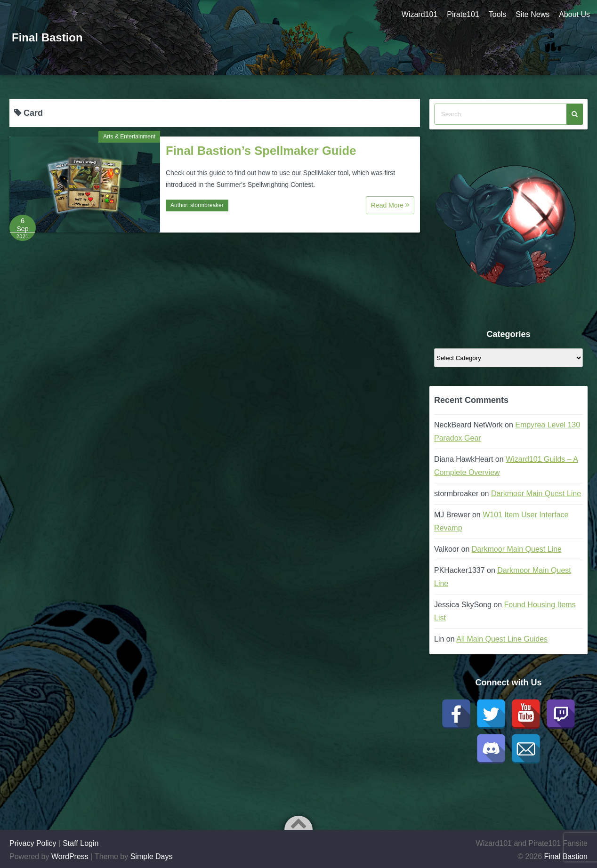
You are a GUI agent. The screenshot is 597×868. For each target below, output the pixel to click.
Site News (532, 14)
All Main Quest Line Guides (502, 639)
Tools (497, 14)
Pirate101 (463, 14)
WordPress (70, 856)
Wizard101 (420, 14)
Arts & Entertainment (129, 137)
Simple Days (152, 856)
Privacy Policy (33, 843)
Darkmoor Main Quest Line (536, 494)
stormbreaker (207, 205)
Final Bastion (47, 37)
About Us (574, 14)
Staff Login (81, 843)
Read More (390, 205)
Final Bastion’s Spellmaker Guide (261, 151)
